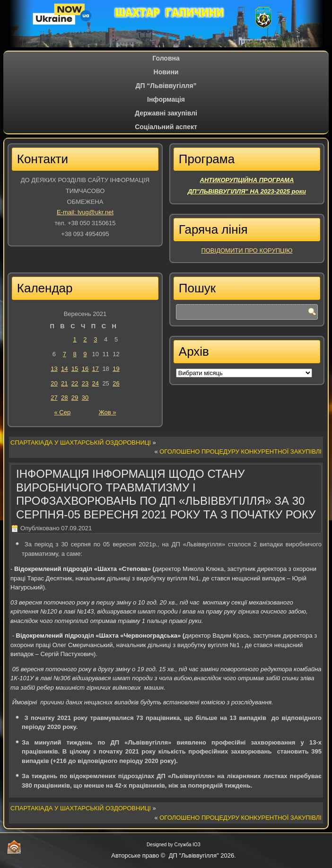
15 (75, 369)
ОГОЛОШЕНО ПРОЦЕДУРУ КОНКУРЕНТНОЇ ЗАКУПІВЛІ (240, 452)
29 (75, 398)
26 (116, 383)
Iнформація (166, 99)
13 (54, 369)
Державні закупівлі (166, 113)
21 (64, 383)
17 (96, 369)
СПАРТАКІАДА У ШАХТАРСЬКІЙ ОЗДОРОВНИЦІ (81, 443)
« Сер (62, 412)
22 (75, 383)
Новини (166, 72)
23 (85, 383)
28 (64, 398)
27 (54, 398)
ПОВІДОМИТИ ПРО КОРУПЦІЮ (247, 250)
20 (54, 383)
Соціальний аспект (166, 127)
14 (64, 369)
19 (116, 369)
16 (85, 369)
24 (96, 383)
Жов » (108, 412)
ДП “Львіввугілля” (166, 86)
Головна (166, 58)
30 (85, 398)
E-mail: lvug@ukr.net (85, 212)
